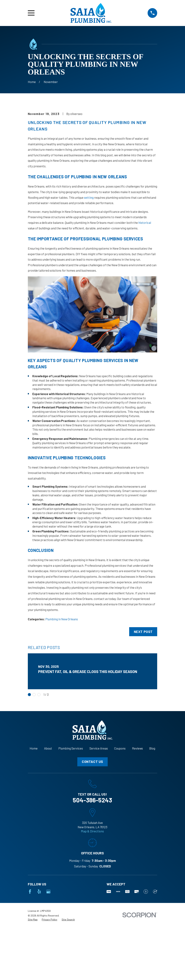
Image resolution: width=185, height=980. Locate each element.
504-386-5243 (92, 861)
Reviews (137, 810)
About (48, 810)
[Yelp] (39, 953)
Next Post (143, 693)
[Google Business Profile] (48, 953)
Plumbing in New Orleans (62, 680)
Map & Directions (92, 893)
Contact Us (92, 823)
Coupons (120, 810)
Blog (152, 810)
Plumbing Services (71, 810)
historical (145, 284)
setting (89, 259)
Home (34, 810)
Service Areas (99, 810)
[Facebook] (30, 953)
